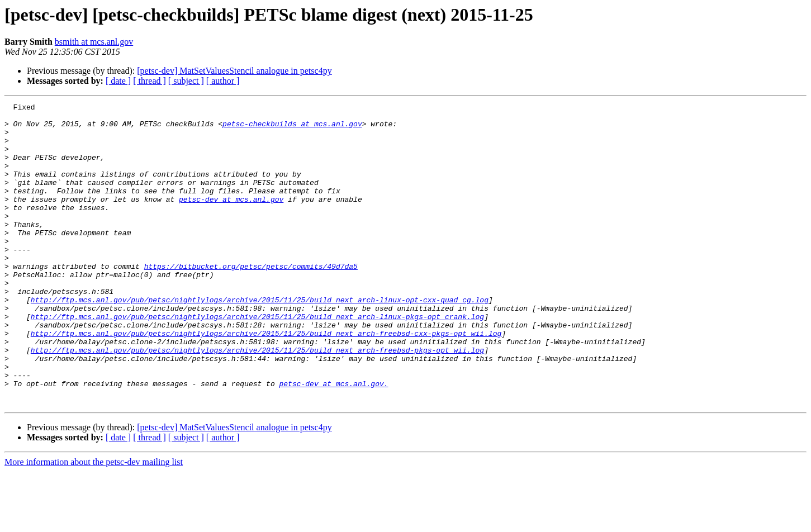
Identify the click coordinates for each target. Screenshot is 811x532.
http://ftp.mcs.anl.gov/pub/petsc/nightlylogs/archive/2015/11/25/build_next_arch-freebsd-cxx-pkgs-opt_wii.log (266, 380)
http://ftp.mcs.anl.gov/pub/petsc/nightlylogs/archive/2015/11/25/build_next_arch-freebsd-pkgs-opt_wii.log (257, 400)
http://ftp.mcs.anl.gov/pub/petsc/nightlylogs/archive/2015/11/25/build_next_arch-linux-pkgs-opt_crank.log (257, 360)
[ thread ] (150, 81)
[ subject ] (186, 81)
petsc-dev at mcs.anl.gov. (333, 440)
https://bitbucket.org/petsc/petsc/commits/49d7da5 (251, 300)
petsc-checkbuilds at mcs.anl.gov (292, 129)
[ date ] (118, 81)
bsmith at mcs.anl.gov (94, 42)
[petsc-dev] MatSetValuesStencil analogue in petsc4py (234, 71)
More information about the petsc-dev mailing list (94, 522)
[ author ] (223, 81)
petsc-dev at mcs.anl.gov (231, 219)
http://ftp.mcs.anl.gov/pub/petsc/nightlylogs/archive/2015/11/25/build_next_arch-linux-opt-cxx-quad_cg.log (260, 340)
